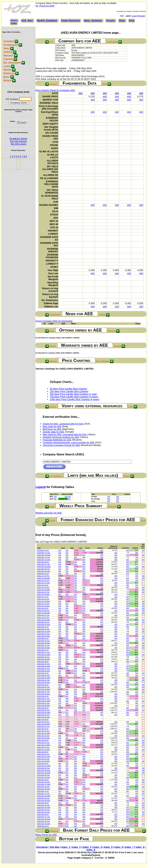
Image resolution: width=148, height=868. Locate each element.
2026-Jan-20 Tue (43, 736)
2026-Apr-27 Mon (43, 583)
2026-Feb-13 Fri (43, 696)
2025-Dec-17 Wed (44, 784)
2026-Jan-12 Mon (44, 750)
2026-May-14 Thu (44, 553)
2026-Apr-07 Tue (43, 615)
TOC (51, 42)
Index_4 (97, 847)
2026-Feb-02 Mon (44, 717)
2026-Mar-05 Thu (43, 664)
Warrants (8, 55)
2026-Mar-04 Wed (44, 666)
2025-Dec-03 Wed (44, 807)
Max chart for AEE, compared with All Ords (65, 434)
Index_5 (108, 847)
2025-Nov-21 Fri (43, 826)
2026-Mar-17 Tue (43, 645)
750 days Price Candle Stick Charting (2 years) (74, 397)
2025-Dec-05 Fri (43, 803)
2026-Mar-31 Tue (43, 622)
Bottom (8, 80)
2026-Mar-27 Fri (43, 627)
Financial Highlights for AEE (57, 440)
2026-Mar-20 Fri (43, 638)
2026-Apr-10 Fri (43, 608)
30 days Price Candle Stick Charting (68, 389)
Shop (122, 20)
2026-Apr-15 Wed (44, 601)
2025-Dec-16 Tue (43, 787)
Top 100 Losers (18, 144)
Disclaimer (42, 847)
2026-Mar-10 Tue (43, 657)
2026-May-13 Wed (44, 555)
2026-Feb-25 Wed (44, 678)
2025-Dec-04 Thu (43, 805)
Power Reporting (71, 20)
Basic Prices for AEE (46, 835)
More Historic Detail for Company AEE (55, 90)
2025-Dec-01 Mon (44, 812)
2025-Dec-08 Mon (44, 800)
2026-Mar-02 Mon (44, 671)
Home (14, 20)
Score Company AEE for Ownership (54, 321)
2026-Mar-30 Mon (44, 624)
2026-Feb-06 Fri (43, 708)
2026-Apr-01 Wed (44, 620)
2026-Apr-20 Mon (43, 594)
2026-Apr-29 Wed (44, 578)
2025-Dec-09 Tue (43, 798)
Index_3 (87, 847)
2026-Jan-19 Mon (44, 738)
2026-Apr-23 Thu (43, 587)
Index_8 (140, 847)
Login (134, 16)
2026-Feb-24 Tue (43, 680)
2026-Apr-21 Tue (43, 592)
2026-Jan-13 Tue (43, 747)
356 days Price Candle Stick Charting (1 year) (73, 394)
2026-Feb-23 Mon (44, 682)
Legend (41, 487)
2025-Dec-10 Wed (44, 796)
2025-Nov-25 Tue (43, 821)
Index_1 (66, 847)
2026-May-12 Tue (44, 557)
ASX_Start (27, 20)
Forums (110, 20)
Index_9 (91, 850)
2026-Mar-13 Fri (43, 650)
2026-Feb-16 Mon (44, 694)
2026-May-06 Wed (44, 567)
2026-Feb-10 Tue (43, 703)
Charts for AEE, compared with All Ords (63, 424)
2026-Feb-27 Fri (43, 673)
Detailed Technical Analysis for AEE (61, 437)
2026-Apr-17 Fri (43, 597)
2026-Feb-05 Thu (43, 710)
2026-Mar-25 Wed (44, 631)
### (80, 93)
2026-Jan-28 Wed (44, 724)
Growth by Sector (18, 139)
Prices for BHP (47, 6)
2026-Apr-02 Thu (43, 618)
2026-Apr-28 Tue (43, 580)
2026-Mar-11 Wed (44, 655)
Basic (7, 77)
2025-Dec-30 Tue (43, 768)
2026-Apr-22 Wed (44, 590)
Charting (8, 59)
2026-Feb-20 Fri (43, 685)
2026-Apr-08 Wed (44, 613)
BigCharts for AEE (52, 429)
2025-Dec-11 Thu (43, 794)
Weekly (7, 70)
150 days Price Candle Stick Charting (69, 391)
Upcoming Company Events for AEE (61, 445)
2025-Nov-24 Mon (44, 824)
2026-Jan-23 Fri (43, 729)
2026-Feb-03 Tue (43, 715)
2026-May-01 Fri (43, 573)
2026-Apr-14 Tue (43, 604)
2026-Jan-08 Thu (43, 754)
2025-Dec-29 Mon (44, 770)
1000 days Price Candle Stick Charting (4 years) (75, 399)
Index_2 (76, 847)
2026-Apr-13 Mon (43, 606)
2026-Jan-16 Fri (43, 740)
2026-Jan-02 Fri (43, 763)
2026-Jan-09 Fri (43, 752)
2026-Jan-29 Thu (43, 722)
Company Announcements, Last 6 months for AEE (69, 442)
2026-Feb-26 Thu (43, 675)
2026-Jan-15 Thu (43, 743)
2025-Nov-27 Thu (43, 817)
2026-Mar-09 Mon (44, 659)
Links (14, 23)
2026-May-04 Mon (44, 571)
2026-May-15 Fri (43, 550)
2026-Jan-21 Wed (44, 733)
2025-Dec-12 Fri (43, 791)
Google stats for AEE (54, 432)
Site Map (55, 847)
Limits (7, 66)
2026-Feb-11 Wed (44, 701)
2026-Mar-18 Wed (44, 643)
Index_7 (129, 847)
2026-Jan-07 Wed (44, 756)
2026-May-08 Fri (43, 562)
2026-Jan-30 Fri (43, 719)
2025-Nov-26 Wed (44, 819)
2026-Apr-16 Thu (43, 599)
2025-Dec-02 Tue (43, 810)
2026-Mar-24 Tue (43, 634)
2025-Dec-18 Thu (43, 782)
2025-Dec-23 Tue (43, 775)
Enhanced (9, 73)
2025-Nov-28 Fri (43, 814)
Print (132, 20)
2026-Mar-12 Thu (43, 652)
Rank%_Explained (47, 20)
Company (9, 41)
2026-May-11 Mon (44, 560)
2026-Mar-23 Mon (44, 636)
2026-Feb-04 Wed (44, 712)
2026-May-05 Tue (44, 569)
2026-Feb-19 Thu (43, 687)
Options (8, 52)
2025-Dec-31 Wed (44, 766)
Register (141, 16)
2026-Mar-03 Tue (43, 668)
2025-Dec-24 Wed (44, 773)
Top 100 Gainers (18, 141)
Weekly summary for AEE (49, 513)
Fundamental (11, 45)
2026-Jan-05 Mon (44, 761)
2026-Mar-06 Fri (43, 662)
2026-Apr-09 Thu (43, 611)
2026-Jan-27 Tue (43, 726)
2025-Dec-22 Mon (44, 777)
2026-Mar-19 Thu (43, 641)
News (6, 48)
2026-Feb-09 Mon (44, 706)
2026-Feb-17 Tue (43, 692)
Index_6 (119, 847)
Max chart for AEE (52, 426)
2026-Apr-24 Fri (43, 585)
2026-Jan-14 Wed (44, 745)
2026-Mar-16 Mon (44, 648)
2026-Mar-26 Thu (43, 629)
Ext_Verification (12, 62)
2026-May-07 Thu (44, 564)
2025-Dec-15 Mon (44, 789)
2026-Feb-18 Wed (44, 689)
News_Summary (93, 20)
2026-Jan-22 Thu (43, 731)
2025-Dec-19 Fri (43, 780)
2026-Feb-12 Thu (43, 699)
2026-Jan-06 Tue (43, 759)
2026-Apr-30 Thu (43, 576)
